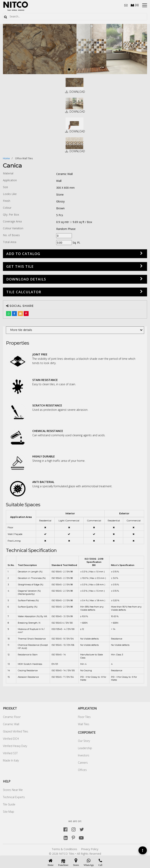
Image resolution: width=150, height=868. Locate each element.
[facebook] (66, 829)
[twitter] (82, 829)
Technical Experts (14, 797)
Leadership (85, 748)
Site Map (9, 812)
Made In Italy (11, 760)
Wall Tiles (84, 724)
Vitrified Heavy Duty (15, 746)
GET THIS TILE (20, 266)
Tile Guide (9, 804)
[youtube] (81, 838)
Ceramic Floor (12, 717)
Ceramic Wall (11, 724)
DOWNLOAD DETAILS (26, 279)
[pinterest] (73, 838)
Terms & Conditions (64, 849)
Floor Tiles (84, 717)
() (135, 5)
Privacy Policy (90, 849)
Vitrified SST (10, 753)
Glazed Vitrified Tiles (16, 731)
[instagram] (74, 829)
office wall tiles (24, 158)
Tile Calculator (24, 292)
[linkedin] (66, 838)
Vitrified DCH (11, 739)
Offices (82, 770)
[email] (126, 5)
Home (6, 158)
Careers (83, 763)
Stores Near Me (13, 790)
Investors (84, 755)
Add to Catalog (23, 254)
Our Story (84, 741)
